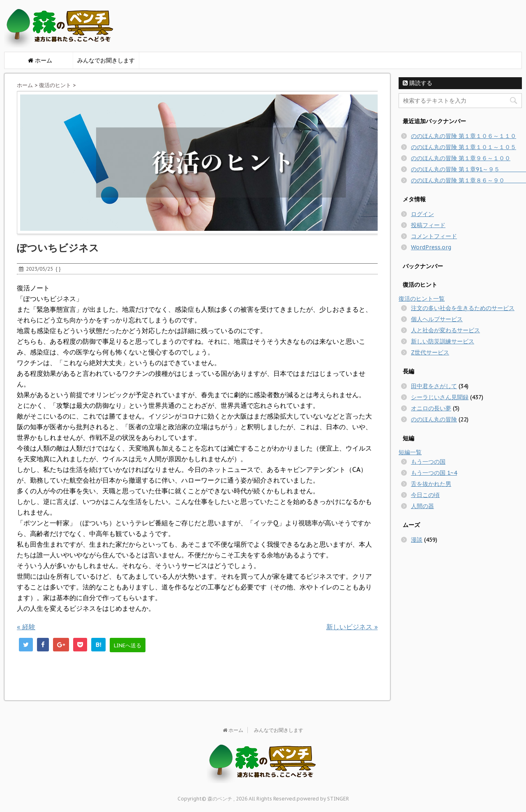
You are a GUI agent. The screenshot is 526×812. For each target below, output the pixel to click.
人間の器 (422, 506)
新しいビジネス (352, 627)
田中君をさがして (434, 386)
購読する (418, 83)
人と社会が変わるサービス (445, 330)
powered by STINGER (323, 799)
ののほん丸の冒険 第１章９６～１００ (461, 158)
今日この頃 (425, 495)
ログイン (422, 214)
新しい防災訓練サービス (443, 341)
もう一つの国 (428, 462)
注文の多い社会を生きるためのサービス (463, 308)
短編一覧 (410, 452)
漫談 (417, 540)
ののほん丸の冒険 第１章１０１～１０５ (464, 147)
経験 (26, 627)
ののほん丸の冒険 (434, 419)
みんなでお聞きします (106, 60)
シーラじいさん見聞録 (440, 397)
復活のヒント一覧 (422, 299)
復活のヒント (55, 85)
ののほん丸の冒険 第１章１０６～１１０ (464, 136)
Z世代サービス (430, 352)
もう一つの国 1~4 (434, 473)
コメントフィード (434, 236)
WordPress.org (431, 247)
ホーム (25, 85)
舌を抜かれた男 (431, 484)
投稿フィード (428, 225)
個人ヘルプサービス (437, 319)
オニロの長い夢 (431, 408)
